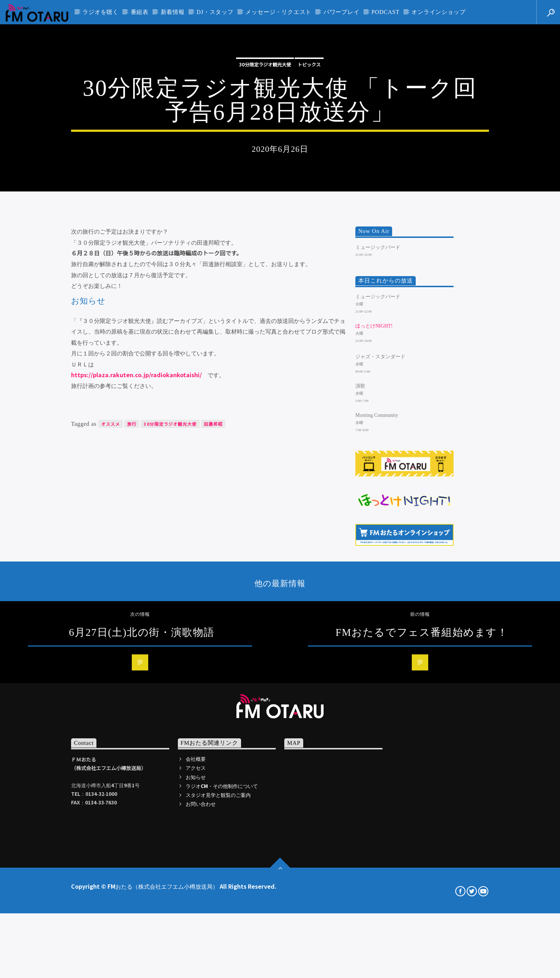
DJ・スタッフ (215, 12)
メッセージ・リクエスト (278, 12)
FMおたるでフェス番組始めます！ (422, 824)
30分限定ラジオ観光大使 (265, 152)
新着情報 (173, 12)
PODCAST (386, 12)
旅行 (132, 616)
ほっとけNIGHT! (374, 518)
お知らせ (196, 969)
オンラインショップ (438, 12)
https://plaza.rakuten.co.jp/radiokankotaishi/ (136, 567)
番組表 (140, 12)
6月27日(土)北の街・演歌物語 (142, 824)
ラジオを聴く (101, 12)
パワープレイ (342, 12)
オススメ (111, 616)
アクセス (196, 960)
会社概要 (196, 951)
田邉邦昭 (213, 616)
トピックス (309, 152)
